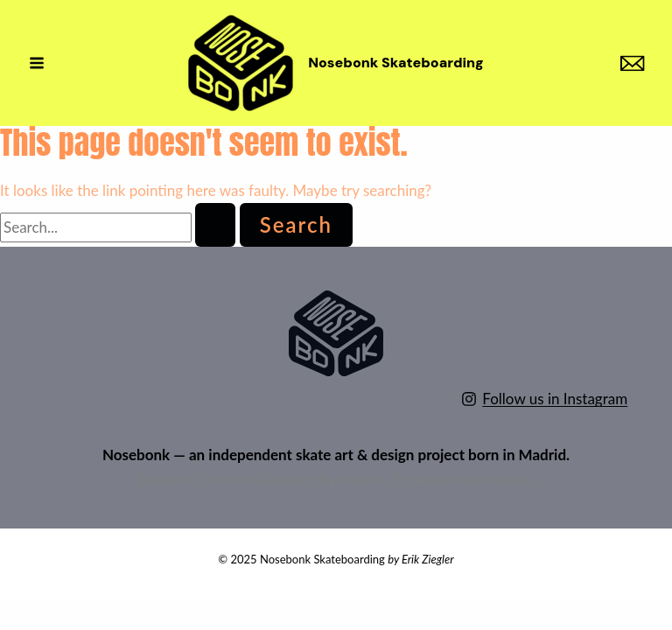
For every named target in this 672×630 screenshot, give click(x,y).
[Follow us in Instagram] (545, 399)
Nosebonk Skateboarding (396, 63)
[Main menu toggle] (37, 63)
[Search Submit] (215, 225)
